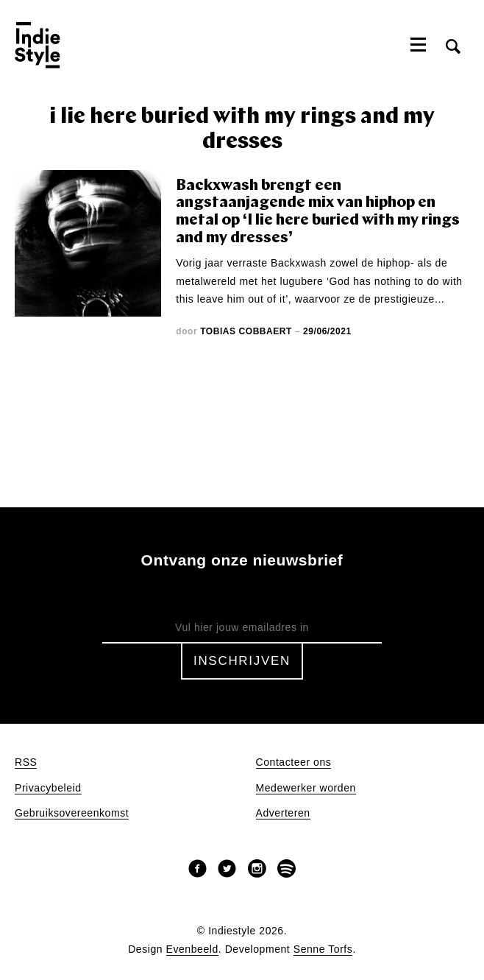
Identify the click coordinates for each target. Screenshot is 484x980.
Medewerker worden (306, 788)
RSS (26, 762)
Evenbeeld (192, 949)
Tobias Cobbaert (246, 331)
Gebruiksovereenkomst (72, 813)
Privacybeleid (48, 788)
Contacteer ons (294, 762)
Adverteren (283, 813)
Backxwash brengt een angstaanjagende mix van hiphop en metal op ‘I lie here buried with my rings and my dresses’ (318, 212)
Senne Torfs (323, 949)
